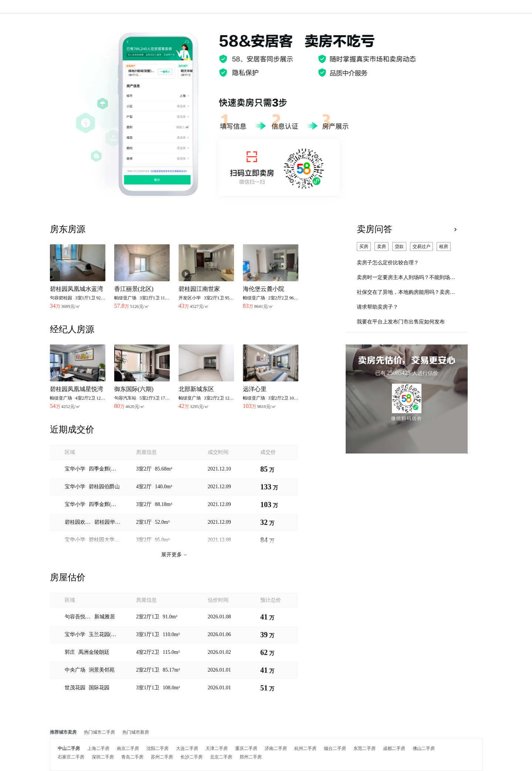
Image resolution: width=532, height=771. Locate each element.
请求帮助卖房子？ (377, 307)
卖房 (382, 247)
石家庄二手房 (71, 757)
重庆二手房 (246, 748)
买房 (364, 247)
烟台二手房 (335, 748)
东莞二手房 (365, 748)
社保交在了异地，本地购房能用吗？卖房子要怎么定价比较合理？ (407, 292)
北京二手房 (221, 757)
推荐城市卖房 (63, 732)
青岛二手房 (132, 757)
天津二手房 (217, 748)
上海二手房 (98, 748)
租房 (444, 247)
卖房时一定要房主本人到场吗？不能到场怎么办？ (407, 277)
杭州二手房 (305, 748)
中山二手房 (69, 748)
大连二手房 (187, 748)
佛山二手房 (424, 748)
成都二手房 (394, 748)
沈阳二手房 (157, 748)
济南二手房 (276, 748)
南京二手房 (128, 748)
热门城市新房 (136, 732)
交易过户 (421, 247)
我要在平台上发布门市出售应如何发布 (401, 322)
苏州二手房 (162, 757)
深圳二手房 (103, 757)
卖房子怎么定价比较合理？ (388, 263)
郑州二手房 (251, 757)
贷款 (399, 247)
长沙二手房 (192, 757)
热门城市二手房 (99, 732)
